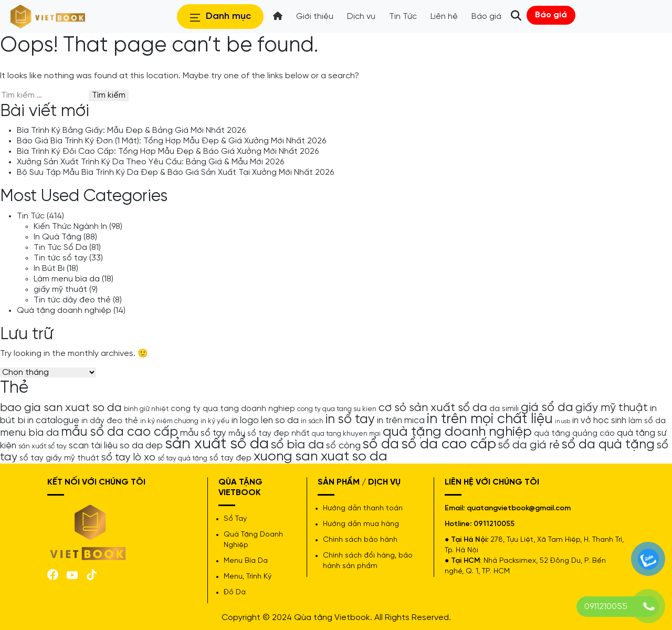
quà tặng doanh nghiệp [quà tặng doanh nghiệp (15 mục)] (457, 432)
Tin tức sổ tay (60, 258)
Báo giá (551, 15)
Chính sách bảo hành (360, 540)
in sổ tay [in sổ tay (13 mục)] (350, 419)
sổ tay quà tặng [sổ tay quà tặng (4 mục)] (182, 458)
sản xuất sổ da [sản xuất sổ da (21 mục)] (217, 444)
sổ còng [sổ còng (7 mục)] (343, 446)
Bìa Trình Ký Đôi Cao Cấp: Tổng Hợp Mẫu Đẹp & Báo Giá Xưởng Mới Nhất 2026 (168, 151)
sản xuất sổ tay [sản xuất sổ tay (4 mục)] (43, 446)
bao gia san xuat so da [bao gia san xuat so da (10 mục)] (61, 408)
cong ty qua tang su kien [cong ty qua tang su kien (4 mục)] (337, 409)
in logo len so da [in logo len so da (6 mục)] (265, 421)
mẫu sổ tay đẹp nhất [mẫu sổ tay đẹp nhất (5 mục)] (269, 434)
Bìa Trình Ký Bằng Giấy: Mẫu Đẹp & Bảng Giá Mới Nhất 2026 (131, 130)
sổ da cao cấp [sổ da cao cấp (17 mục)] (449, 444)
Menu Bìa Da (246, 561)
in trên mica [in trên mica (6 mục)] (401, 421)
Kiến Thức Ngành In (70, 227)
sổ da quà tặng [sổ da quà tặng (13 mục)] (608, 445)
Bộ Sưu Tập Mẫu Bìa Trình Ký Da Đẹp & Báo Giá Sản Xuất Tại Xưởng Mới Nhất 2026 (175, 172)
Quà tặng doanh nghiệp (64, 311)
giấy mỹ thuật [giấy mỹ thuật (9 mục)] (612, 408)
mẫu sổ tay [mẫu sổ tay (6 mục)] (203, 433)
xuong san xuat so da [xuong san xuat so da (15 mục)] (321, 456)
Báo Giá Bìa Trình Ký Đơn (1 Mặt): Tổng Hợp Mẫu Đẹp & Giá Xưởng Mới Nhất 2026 (171, 141)
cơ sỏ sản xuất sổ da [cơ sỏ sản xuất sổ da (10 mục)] (433, 408)
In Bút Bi (49, 269)
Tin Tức (31, 216)
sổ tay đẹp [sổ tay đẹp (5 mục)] (230, 458)
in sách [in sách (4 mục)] (312, 421)
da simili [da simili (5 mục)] (504, 409)
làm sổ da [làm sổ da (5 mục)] (647, 421)
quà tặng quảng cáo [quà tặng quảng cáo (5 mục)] (574, 434)
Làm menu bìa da (67, 279)
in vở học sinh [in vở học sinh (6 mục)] (599, 421)
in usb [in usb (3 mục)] (563, 422)
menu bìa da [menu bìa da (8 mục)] (29, 433)
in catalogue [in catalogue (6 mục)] (53, 421)
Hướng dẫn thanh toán (363, 508)
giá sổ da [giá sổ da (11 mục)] (547, 408)
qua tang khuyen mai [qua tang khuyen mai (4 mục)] (346, 434)
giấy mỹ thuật (60, 290)
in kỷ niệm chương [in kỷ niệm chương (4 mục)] (169, 421)
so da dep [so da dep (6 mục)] (141, 446)
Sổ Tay (235, 519)
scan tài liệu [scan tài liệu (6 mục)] (93, 446)
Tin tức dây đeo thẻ (72, 300)
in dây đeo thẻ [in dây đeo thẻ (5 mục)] (110, 421)
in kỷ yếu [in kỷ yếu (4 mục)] (215, 421)
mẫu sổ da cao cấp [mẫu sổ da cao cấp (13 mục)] (119, 432)
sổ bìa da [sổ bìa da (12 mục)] (297, 445)
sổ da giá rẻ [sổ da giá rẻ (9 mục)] (529, 445)
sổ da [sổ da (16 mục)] (381, 445)
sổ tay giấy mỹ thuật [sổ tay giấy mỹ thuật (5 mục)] (59, 458)
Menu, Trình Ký (248, 577)
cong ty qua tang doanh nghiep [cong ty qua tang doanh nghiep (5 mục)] (233, 409)
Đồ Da (235, 592)
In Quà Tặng (57, 237)
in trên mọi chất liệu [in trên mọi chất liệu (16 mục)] (490, 419)
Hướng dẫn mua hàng (361, 524)
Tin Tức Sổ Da (60, 248)
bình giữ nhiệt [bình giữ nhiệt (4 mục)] (146, 409)
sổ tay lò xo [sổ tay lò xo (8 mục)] (128, 458)
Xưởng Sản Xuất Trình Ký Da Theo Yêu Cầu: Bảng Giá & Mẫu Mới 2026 (150, 162)
